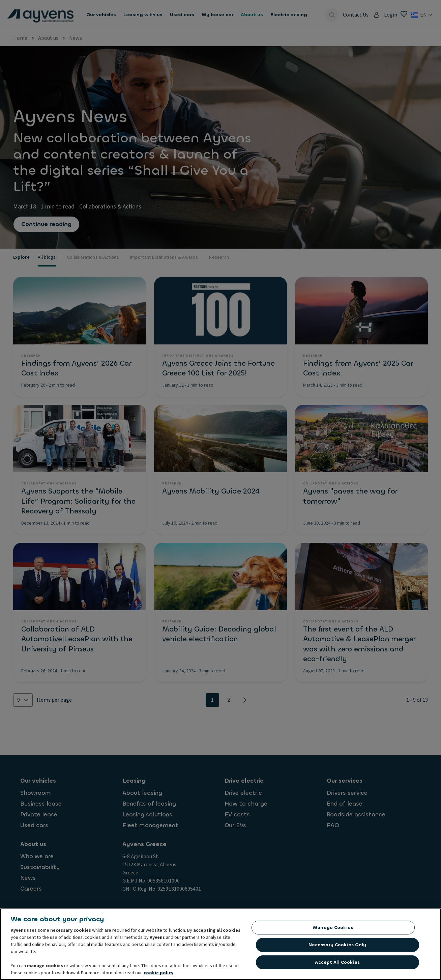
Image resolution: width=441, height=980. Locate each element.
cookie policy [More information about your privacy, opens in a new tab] (158, 974)
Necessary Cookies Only (337, 945)
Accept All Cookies (337, 963)
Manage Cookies (333, 928)
